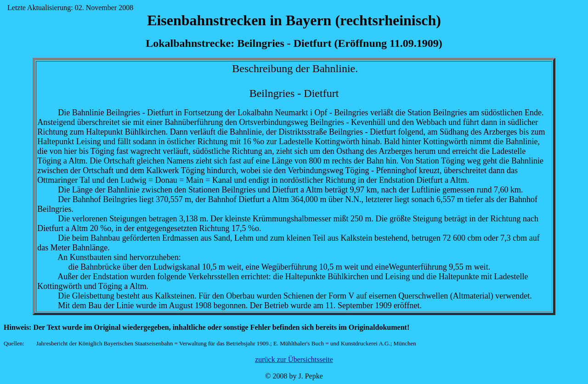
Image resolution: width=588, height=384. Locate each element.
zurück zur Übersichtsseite (294, 359)
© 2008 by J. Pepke (294, 376)
